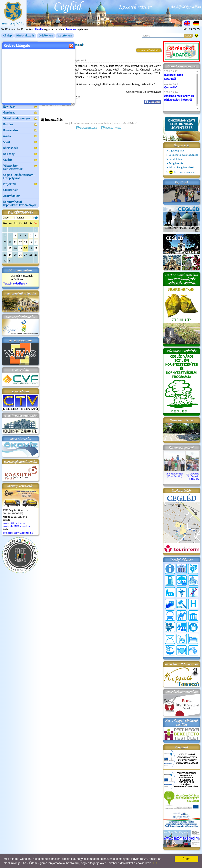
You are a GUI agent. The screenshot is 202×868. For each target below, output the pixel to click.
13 (26, 242)
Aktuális (20, 83)
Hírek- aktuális (25, 36)
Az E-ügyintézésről (182, 172)
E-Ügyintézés (176, 163)
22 (36, 248)
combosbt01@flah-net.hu (17, 526)
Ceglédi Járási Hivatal (17, 71)
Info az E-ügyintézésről (182, 168)
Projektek (20, 184)
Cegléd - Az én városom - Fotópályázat (19, 176)
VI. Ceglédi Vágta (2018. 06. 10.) (174, 474)
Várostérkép (65, 36)
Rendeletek (175, 159)
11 (15, 242)
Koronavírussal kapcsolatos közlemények (20, 203)
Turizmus (20, 89)
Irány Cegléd (11, 95)
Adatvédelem (12, 196)
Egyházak (20, 107)
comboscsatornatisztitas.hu (18, 533)
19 (20, 248)
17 (10, 248)
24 (10, 255)
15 (36, 242)
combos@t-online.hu (14, 523)
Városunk (20, 50)
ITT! (154, 863)
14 (31, 242)
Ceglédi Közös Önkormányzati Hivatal (20, 64)
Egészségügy (20, 101)
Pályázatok (10, 77)
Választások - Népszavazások (20, 167)
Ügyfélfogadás (177, 151)
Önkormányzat (20, 56)
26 (20, 255)
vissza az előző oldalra (149, 50)
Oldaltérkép (46, 36)
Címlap (7, 36)
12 (20, 242)
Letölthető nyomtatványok (184, 155)
